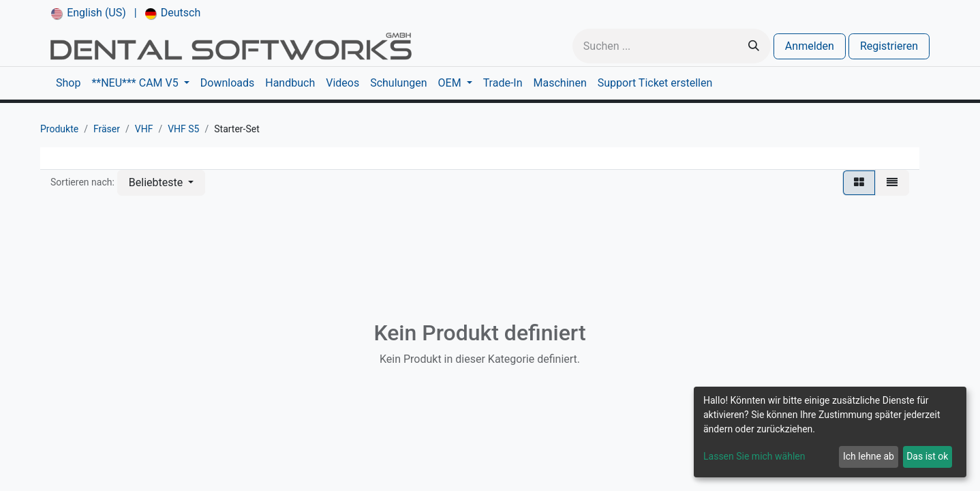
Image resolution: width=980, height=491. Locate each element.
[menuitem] (89, 13)
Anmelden (810, 46)
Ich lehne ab (869, 456)
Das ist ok (927, 456)
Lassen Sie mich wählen (754, 456)
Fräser (107, 129)
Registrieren (889, 46)
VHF (144, 129)
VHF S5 (183, 129)
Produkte (59, 129)
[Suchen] (754, 46)
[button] (161, 183)
